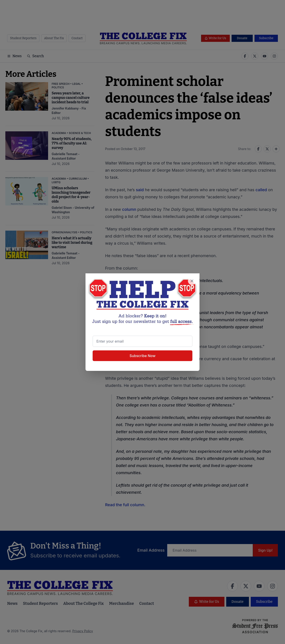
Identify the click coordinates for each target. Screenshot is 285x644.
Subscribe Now (142, 356)
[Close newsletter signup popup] (192, 281)
